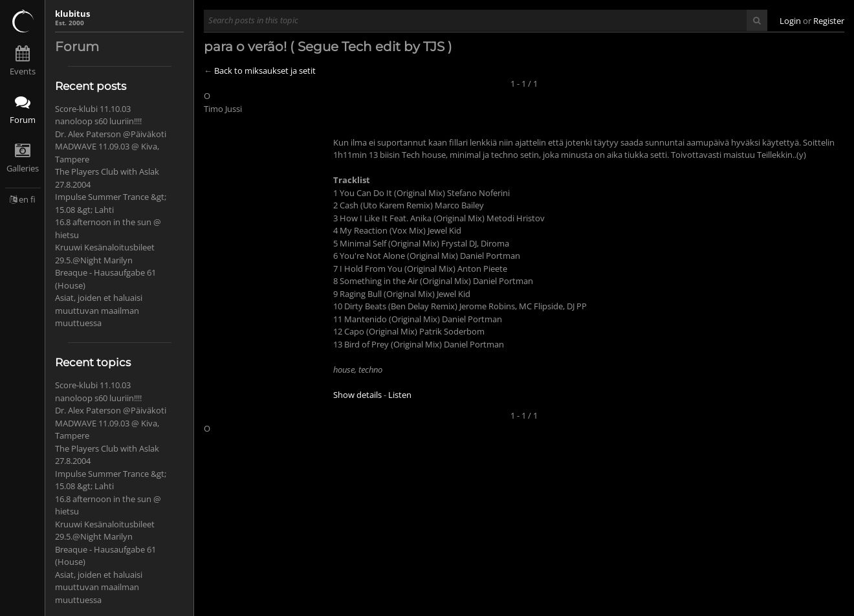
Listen (400, 395)
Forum (23, 120)
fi (33, 199)
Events (23, 71)
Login (790, 21)
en (24, 199)
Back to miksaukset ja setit (265, 71)
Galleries (23, 168)
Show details (357, 395)
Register (829, 21)
